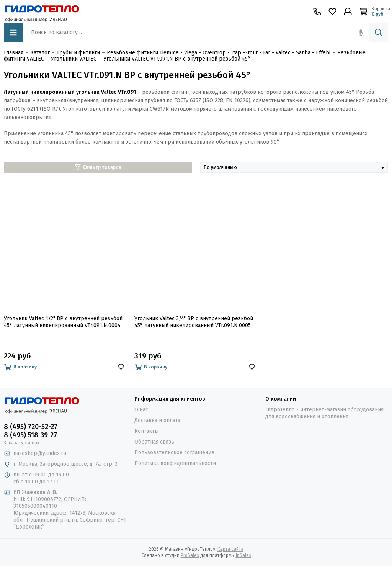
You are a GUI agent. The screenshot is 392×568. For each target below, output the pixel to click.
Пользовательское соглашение (174, 453)
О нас (141, 410)
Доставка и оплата (157, 420)
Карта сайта (230, 549)
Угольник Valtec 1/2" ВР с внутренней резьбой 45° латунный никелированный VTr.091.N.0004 (63, 322)
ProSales (190, 555)
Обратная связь (154, 442)
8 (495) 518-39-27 (30, 435)
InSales (243, 555)
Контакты (146, 431)
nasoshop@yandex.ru (40, 453)
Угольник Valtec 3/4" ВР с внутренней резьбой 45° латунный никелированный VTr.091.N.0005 (194, 322)
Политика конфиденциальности (175, 463)
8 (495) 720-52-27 (31, 427)
